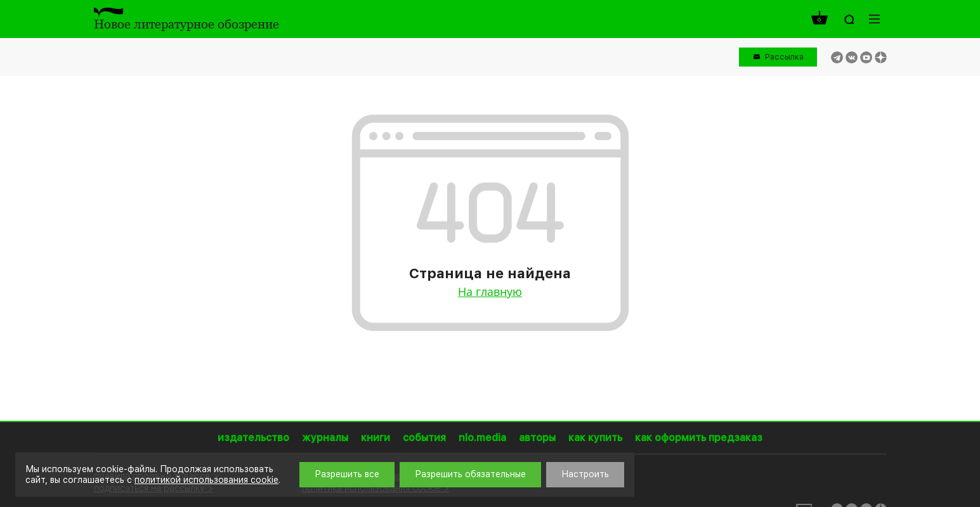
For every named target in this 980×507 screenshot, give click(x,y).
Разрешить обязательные (470, 474)
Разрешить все (347, 474)
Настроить (585, 474)
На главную (490, 292)
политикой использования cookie (206, 480)
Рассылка (784, 57)
